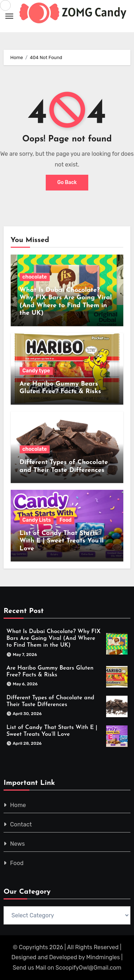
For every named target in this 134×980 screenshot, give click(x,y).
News (17, 844)
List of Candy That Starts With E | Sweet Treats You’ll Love (62, 541)
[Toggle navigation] (9, 16)
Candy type (36, 371)
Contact (21, 824)
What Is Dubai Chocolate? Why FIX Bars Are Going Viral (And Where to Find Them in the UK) (53, 638)
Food (65, 520)
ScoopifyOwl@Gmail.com (88, 968)
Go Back (67, 182)
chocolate (35, 277)
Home (18, 805)
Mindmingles (103, 957)
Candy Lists (37, 520)
